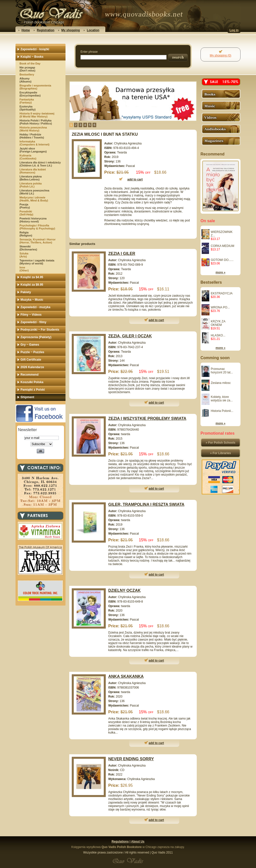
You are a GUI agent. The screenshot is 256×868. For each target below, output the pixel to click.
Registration (45, 30)
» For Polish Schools (221, 443)
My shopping (70, 30)
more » (220, 272)
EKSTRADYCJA (222, 293)
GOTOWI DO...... (222, 260)
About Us (138, 842)
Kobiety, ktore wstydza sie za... (222, 399)
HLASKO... (218, 335)
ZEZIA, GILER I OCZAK (130, 336)
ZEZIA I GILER (122, 254)
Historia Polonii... (222, 411)
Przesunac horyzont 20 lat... (222, 371)
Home (26, 30)
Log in (234, 30)
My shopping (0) (220, 55)
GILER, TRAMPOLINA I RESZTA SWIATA (146, 504)
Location (93, 30)
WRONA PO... (220, 307)
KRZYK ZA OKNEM (218, 323)
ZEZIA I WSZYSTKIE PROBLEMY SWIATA (147, 419)
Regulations (120, 842)
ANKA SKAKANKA (126, 676)
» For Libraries (220, 453)
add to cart (156, 320)
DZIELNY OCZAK (124, 590)
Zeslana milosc (221, 383)
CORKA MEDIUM (222, 246)
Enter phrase (89, 52)
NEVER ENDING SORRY (131, 759)
